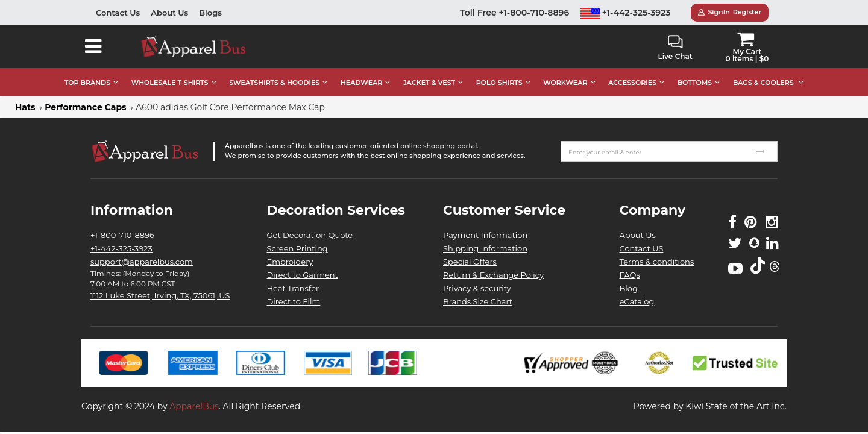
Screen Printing (297, 248)
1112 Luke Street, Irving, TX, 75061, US (160, 295)
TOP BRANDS (87, 83)
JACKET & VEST (429, 83)
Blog (629, 288)
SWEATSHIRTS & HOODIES (274, 83)
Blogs (210, 13)
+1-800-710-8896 (122, 235)
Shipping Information (485, 248)
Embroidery (290, 262)
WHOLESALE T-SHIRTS (170, 83)
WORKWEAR (565, 83)
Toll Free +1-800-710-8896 (514, 13)
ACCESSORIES (632, 83)
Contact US (642, 248)
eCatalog (637, 301)
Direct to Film (294, 301)
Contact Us (118, 13)
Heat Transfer (293, 288)
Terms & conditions (657, 262)
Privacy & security (477, 288)
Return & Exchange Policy (493, 275)
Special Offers (470, 262)
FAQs (630, 275)
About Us (169, 13)
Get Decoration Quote (310, 235)
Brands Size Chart (478, 301)
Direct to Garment (303, 275)
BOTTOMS (695, 83)
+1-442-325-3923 (626, 13)
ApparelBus (194, 406)
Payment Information (485, 235)
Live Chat (675, 48)
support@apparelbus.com (142, 262)
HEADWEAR (361, 83)
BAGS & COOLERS (763, 83)
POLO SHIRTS (499, 83)
